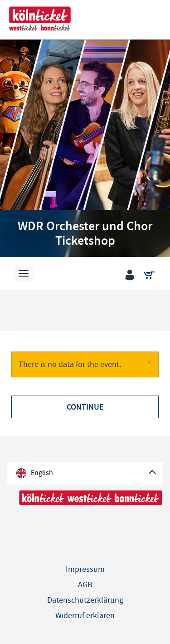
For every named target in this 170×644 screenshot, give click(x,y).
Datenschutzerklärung (85, 600)
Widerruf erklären (85, 616)
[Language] (85, 473)
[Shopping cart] (151, 276)
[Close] (149, 363)
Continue (85, 407)
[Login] (132, 276)
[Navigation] (24, 273)
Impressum (85, 569)
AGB (85, 585)
